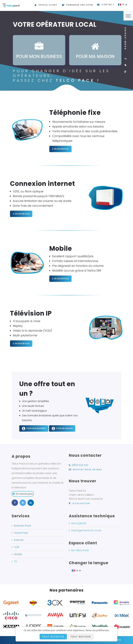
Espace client (48, 5)
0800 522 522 (80, 465)
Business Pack (23, 526)
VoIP (17, 547)
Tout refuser (81, 637)
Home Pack (21, 533)
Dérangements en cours (86, 530)
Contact (108, 5)
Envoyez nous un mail (86, 470)
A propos (21, 456)
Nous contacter (85, 455)
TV (16, 561)
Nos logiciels (79, 523)
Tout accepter (53, 637)
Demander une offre (80, 5)
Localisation (79, 503)
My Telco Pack (80, 550)
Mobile (18, 554)
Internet (19, 540)
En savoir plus (23, 494)
